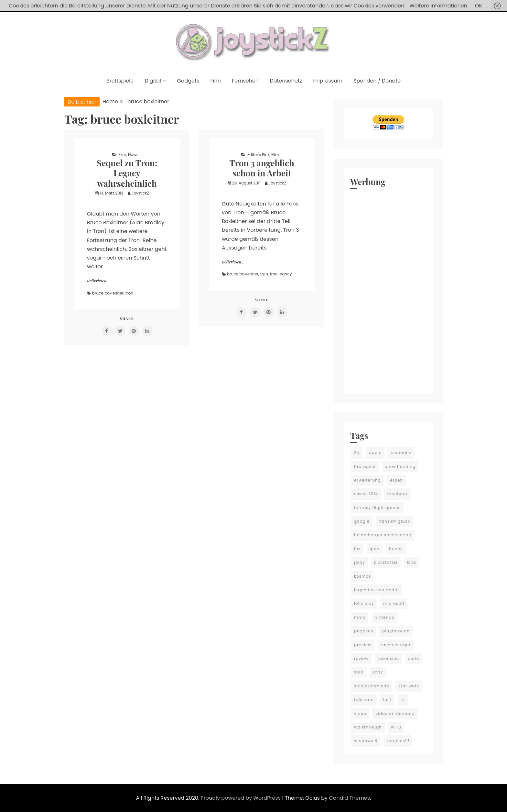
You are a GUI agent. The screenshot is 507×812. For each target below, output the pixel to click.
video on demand (395, 713)
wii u (396, 727)
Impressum (328, 81)
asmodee (401, 453)
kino (412, 562)
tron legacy (281, 274)
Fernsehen (245, 81)
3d (357, 453)
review (361, 658)
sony (378, 672)
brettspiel (365, 467)
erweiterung (367, 480)
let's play (364, 603)
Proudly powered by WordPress (242, 798)
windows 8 (366, 741)
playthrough (396, 631)
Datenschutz (286, 81)
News (133, 155)
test (387, 700)
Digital (153, 81)
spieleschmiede (372, 686)
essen (396, 480)
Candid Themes (349, 798)
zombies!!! (398, 741)
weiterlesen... (98, 281)
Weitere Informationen (438, 6)
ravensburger (396, 645)
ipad (375, 549)
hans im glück (394, 521)
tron (129, 293)
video (360, 713)
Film (216, 81)
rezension (388, 658)
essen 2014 (366, 494)
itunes (396, 549)
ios (357, 549)
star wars (409, 686)
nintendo (385, 617)
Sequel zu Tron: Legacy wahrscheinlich (127, 173)
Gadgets (188, 81)
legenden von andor (377, 590)
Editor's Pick (259, 155)
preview (363, 645)
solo (359, 672)
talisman (364, 700)
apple (375, 453)
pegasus (364, 631)
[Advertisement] (388, 289)
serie (414, 658)
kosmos (362, 576)
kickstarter (386, 562)
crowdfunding (400, 467)
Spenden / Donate (377, 81)
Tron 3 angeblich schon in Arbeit (262, 168)
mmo (360, 617)
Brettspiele (120, 81)
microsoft (394, 603)
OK (479, 6)
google (362, 521)
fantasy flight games (377, 508)
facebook (397, 494)
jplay (360, 562)
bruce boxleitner (108, 293)
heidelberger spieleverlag (383, 535)
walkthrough (368, 727)
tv (403, 700)
